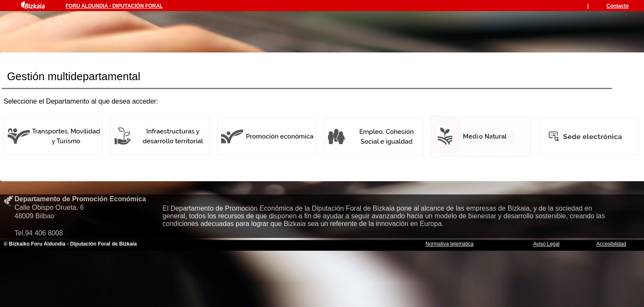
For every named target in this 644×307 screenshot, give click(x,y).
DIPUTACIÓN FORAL (138, 6)
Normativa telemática (450, 244)
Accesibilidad (611, 244)
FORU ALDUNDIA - (89, 6)
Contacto (618, 6)
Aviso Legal (546, 244)
